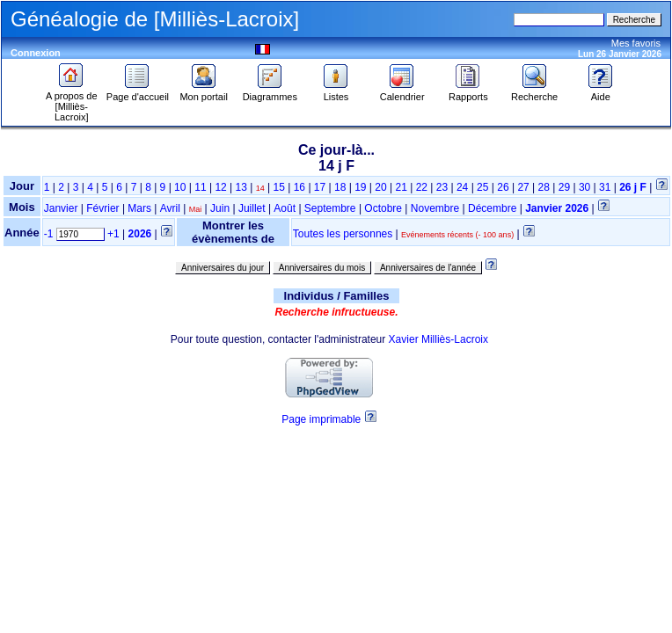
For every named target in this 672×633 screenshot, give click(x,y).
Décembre (492, 208)
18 (340, 187)
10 (180, 187)
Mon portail (203, 92)
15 (279, 187)
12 (220, 187)
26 (503, 187)
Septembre (330, 208)
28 (544, 187)
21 (401, 187)
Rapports (468, 92)
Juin (220, 208)
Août (285, 208)
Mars (139, 208)
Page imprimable (321, 419)
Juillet (252, 208)
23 (442, 187)
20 (380, 187)
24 (462, 187)
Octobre (383, 208)
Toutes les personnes (343, 234)
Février (102, 208)
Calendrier (402, 92)
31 (605, 187)
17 (320, 187)
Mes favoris (636, 43)
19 (360, 187)
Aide (601, 92)
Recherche (534, 92)
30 (584, 187)
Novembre (435, 208)
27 (523, 187)
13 (241, 187)
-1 (49, 234)
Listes (336, 92)
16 (299, 187)
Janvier (61, 208)
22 (422, 187)
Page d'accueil (138, 92)
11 (200, 187)
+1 (113, 234)
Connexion (36, 53)
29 (564, 187)
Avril (170, 208)
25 (482, 187)
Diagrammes (270, 92)
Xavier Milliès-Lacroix (438, 339)
